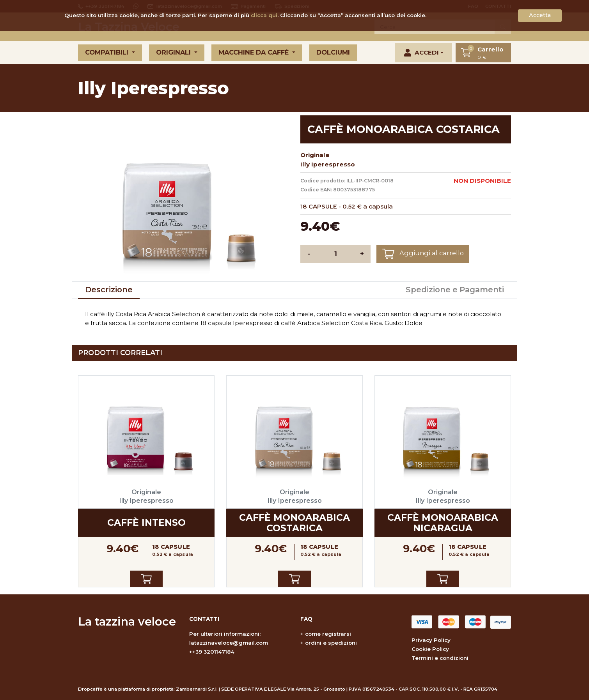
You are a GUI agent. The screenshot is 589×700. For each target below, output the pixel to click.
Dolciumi (333, 52)
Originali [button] (174, 52)
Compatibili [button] (108, 52)
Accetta (540, 15)
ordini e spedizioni (331, 643)
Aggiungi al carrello (423, 254)
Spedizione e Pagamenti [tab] (455, 290)
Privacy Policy (431, 640)
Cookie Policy (430, 649)
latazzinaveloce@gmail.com (229, 643)
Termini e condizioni (440, 658)
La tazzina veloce (127, 621)
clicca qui (264, 15)
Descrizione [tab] (109, 290)
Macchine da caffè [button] (255, 52)
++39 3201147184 (212, 652)
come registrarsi (328, 634)
